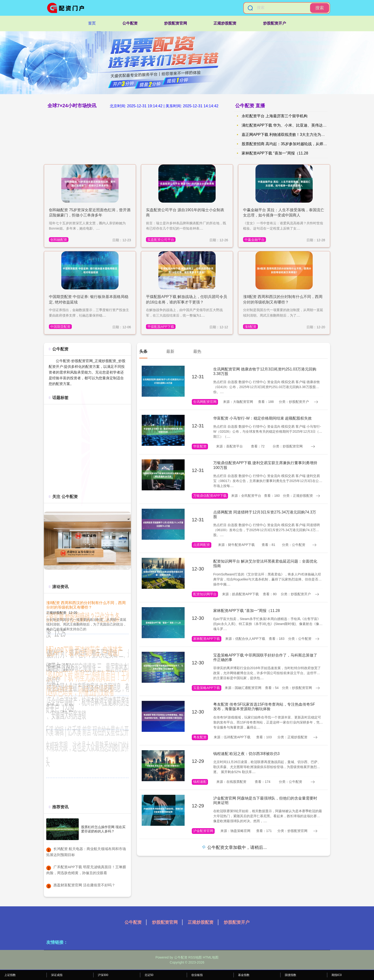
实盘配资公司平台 (161, 240)
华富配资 (200, 446)
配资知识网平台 (205, 594)
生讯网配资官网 (205, 402)
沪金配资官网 (203, 831)
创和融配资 (59, 240)
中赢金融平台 (255, 240)
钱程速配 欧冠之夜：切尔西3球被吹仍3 (246, 754)
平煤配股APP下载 (161, 327)
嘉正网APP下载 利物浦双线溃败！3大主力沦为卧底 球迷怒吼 (293, 135)
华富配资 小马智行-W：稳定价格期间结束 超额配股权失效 (262, 418)
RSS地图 (195, 957)
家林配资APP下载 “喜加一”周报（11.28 (275, 153)
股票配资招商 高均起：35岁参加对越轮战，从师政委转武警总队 (296, 144)
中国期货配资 (60, 327)
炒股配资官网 (176, 23)
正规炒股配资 (225, 23)
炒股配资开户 (275, 23)
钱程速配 (200, 782)
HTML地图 (211, 957)
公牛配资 (130, 23)
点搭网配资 (202, 545)
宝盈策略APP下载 (207, 688)
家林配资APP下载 (207, 639)
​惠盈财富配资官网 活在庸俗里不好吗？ (84, 885)
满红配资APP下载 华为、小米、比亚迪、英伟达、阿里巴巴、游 (296, 125)
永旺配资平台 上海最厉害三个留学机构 (275, 116)
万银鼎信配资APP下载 (210, 496)
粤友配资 (200, 737)
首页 (92, 23)
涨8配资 (250, 327)
